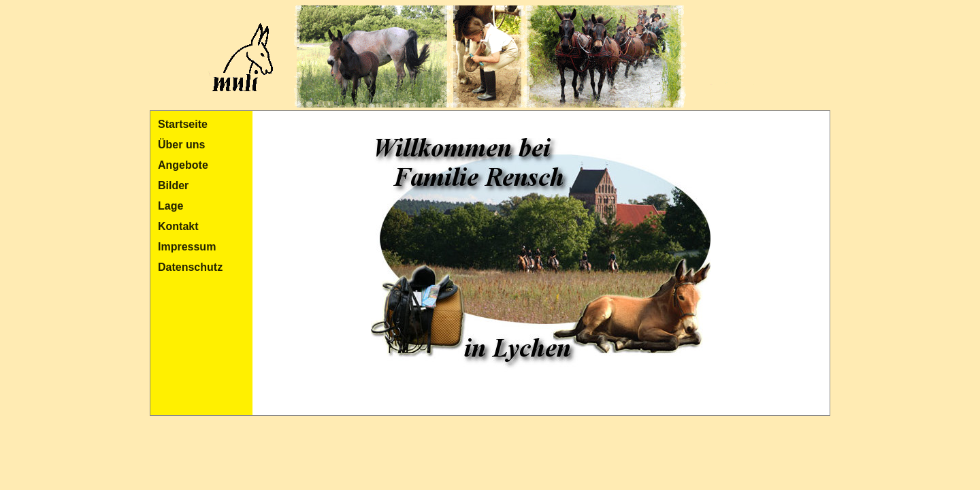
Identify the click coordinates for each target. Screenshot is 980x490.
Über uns (181, 145)
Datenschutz (190, 267)
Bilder (173, 185)
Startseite (183, 124)
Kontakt (178, 226)
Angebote (183, 165)
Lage (170, 206)
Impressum (187, 247)
